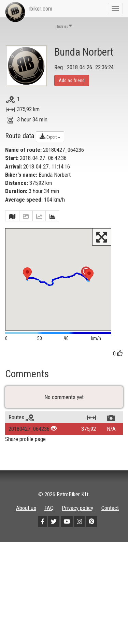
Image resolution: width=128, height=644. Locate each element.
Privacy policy (77, 531)
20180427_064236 (29, 452)
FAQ (49, 531)
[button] (27, 274)
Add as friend (72, 80)
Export (50, 136)
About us (26, 531)
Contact (110, 531)
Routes (21, 440)
